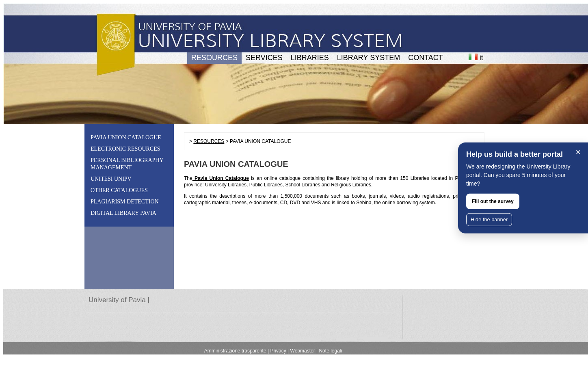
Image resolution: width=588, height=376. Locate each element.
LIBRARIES (310, 58)
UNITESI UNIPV (111, 179)
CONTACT (426, 58)
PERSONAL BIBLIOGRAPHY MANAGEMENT (127, 164)
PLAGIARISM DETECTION (125, 202)
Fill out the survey (493, 201)
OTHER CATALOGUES (119, 190)
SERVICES (264, 58)
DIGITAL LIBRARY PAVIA (123, 213)
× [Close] (578, 152)
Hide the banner (489, 219)
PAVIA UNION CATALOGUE (126, 137)
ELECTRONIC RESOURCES (125, 149)
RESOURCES (214, 58)
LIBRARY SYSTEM (369, 58)
